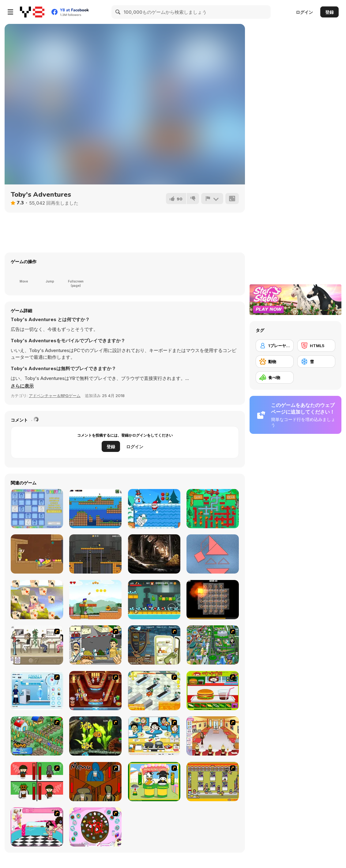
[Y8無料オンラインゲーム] (32, 12)
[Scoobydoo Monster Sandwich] (154, 645)
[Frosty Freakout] (37, 691)
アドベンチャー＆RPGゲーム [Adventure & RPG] (55, 396)
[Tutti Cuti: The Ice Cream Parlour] (37, 827)
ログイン (304, 12)
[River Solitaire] (37, 600)
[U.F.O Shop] (213, 782)
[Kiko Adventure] (95, 509)
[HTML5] (316, 346)
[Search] (118, 12)
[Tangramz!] (213, 554)
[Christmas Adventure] (154, 509)
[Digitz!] (37, 509)
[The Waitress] (37, 645)
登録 (329, 12)
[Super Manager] (154, 691)
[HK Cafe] (154, 736)
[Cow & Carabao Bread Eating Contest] (154, 782)
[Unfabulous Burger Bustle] (213, 736)
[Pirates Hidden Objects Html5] (154, 554)
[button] (22, 386)
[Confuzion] (213, 600)
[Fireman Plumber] (213, 509)
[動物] (275, 362)
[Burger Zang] (213, 691)
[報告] (212, 199)
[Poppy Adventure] (154, 600)
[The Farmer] (37, 736)
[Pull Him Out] (37, 554)
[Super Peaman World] (95, 600)
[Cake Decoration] (95, 827)
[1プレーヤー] (275, 346)
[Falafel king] (95, 645)
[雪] (316, 362)
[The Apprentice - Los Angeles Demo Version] (95, 691)
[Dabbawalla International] (213, 645)
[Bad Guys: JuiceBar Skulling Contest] (95, 782)
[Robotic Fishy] (95, 736)
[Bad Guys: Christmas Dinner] (37, 782)
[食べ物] (275, 377)
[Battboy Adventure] (95, 554)
